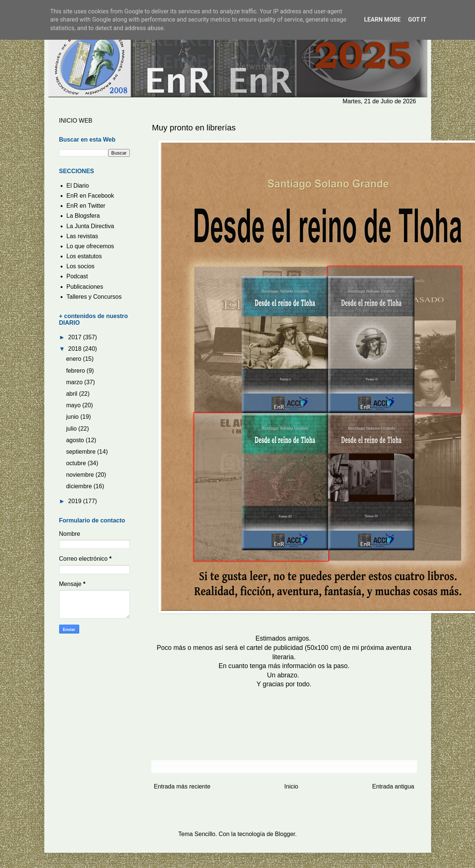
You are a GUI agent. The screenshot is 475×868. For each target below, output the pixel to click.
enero (75, 359)
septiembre (82, 452)
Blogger (285, 834)
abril (73, 394)
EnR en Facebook (90, 196)
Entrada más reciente (182, 786)
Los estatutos (84, 256)
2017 (76, 337)
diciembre (80, 486)
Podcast (77, 276)
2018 (76, 349)
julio (72, 429)
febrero (76, 371)
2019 (76, 501)
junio (73, 417)
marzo (75, 382)
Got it (417, 20)
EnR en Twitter (86, 206)
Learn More (382, 20)
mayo (74, 405)
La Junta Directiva (90, 226)
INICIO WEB (76, 121)
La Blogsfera (83, 216)
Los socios (81, 266)
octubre (77, 463)
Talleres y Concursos (94, 297)
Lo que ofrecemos (90, 246)
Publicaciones (85, 287)
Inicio (291, 786)
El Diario (78, 186)
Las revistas (82, 236)
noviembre (81, 475)
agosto (76, 440)
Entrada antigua (393, 786)
